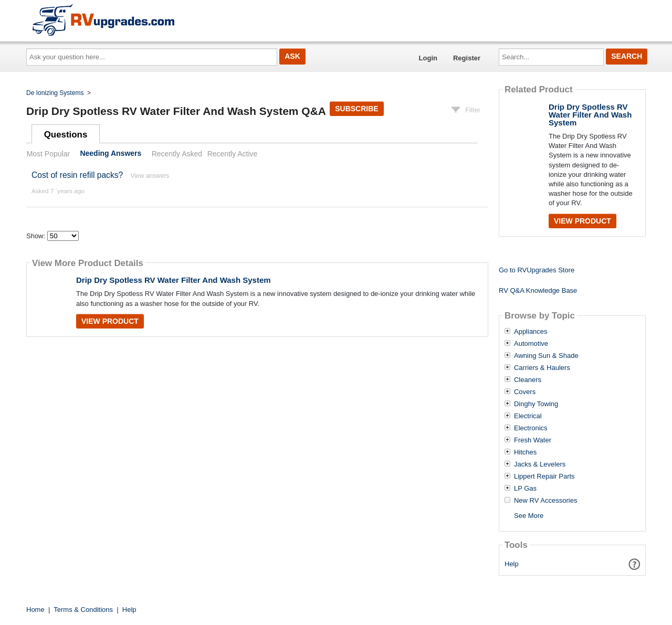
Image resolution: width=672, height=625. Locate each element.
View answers (150, 176)
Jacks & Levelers (540, 464)
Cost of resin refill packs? (77, 175)
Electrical (528, 416)
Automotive (531, 344)
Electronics (531, 428)
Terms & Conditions (83, 610)
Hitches (525, 452)
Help (512, 564)
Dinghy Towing (536, 404)
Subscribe (356, 109)
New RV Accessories (545, 501)
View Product (110, 321)
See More (529, 516)
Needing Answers (111, 154)
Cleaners (528, 380)
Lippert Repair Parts (544, 476)
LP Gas (525, 489)
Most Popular (48, 154)
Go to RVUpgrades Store (537, 270)
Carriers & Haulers (542, 368)
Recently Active (233, 154)
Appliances (531, 332)
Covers (525, 392)
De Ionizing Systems (55, 93)
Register (467, 58)
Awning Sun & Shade (546, 356)
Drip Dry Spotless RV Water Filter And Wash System (174, 280)
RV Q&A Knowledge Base (538, 290)
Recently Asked (177, 154)
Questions (66, 135)
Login (428, 58)
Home (35, 610)
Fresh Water (533, 440)
